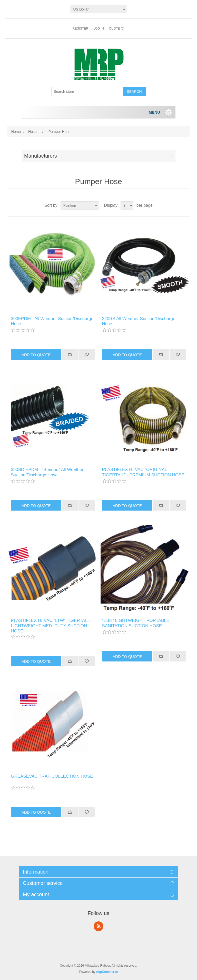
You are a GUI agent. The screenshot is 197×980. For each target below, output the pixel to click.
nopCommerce (107, 972)
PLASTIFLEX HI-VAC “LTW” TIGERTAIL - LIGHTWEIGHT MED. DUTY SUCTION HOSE (51, 626)
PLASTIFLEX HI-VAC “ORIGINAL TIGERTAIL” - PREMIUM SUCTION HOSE (143, 472)
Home (16, 132)
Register (80, 29)
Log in (99, 29)
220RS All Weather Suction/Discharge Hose (139, 321)
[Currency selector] (99, 9)
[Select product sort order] (80, 205)
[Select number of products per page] (127, 205)
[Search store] (87, 92)
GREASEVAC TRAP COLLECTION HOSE (52, 776)
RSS (98, 926)
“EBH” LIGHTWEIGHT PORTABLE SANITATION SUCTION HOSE (136, 623)
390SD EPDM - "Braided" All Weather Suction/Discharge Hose (47, 472)
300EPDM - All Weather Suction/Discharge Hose (52, 321)
